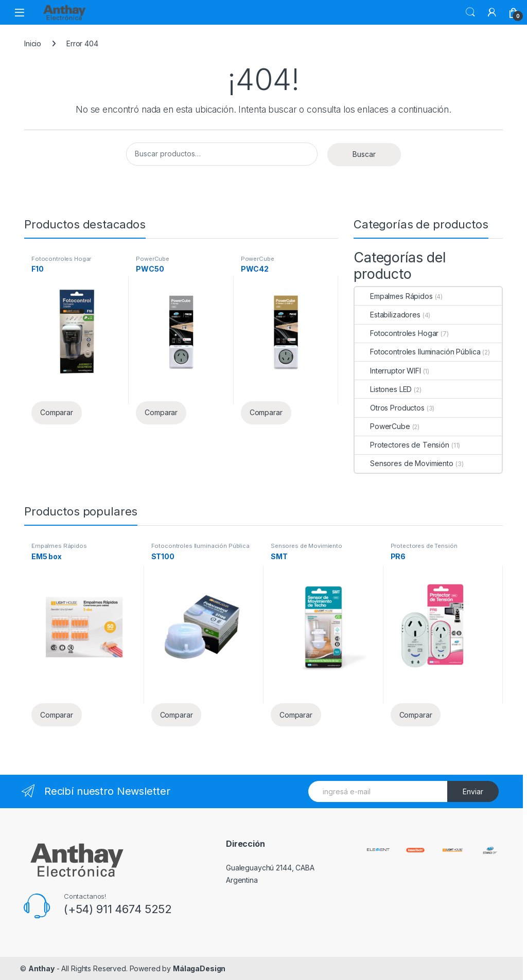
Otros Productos (390, 408)
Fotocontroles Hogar (61, 259)
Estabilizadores (388, 315)
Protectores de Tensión (402, 445)
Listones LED (383, 389)
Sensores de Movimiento (404, 463)
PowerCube (153, 259)
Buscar (470, 12)
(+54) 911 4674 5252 (118, 909)
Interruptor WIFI (388, 371)
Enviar (473, 791)
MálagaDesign (199, 968)
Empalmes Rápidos (394, 296)
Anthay (41, 968)
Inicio (33, 43)
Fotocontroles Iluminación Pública (417, 352)
